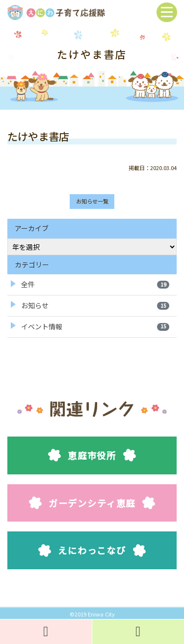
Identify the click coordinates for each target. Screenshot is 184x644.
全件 (95, 284)
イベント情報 (95, 326)
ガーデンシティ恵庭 (92, 503)
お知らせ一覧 (92, 201)
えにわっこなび (92, 550)
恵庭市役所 (92, 455)
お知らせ (95, 305)
